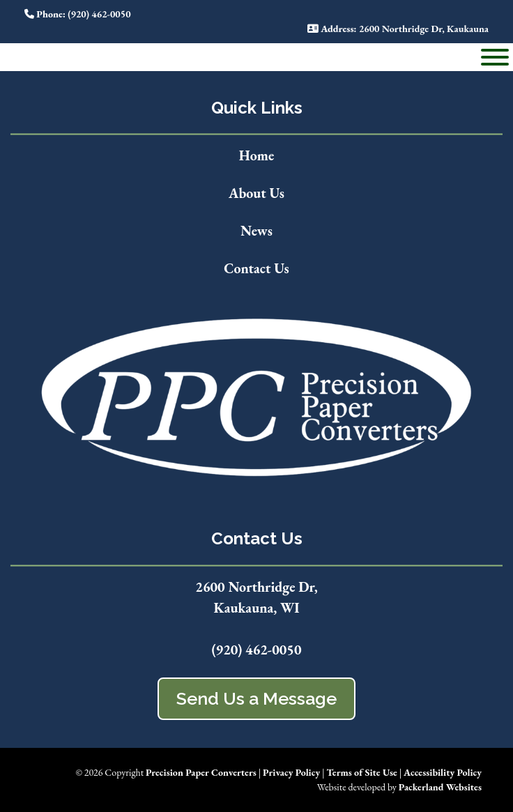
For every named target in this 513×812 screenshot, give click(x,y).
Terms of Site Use (361, 772)
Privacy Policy (291, 772)
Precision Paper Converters (201, 772)
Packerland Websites (440, 787)
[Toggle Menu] (495, 57)
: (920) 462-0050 (78, 14)
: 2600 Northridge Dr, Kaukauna (398, 29)
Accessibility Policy (443, 772)
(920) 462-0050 (256, 650)
